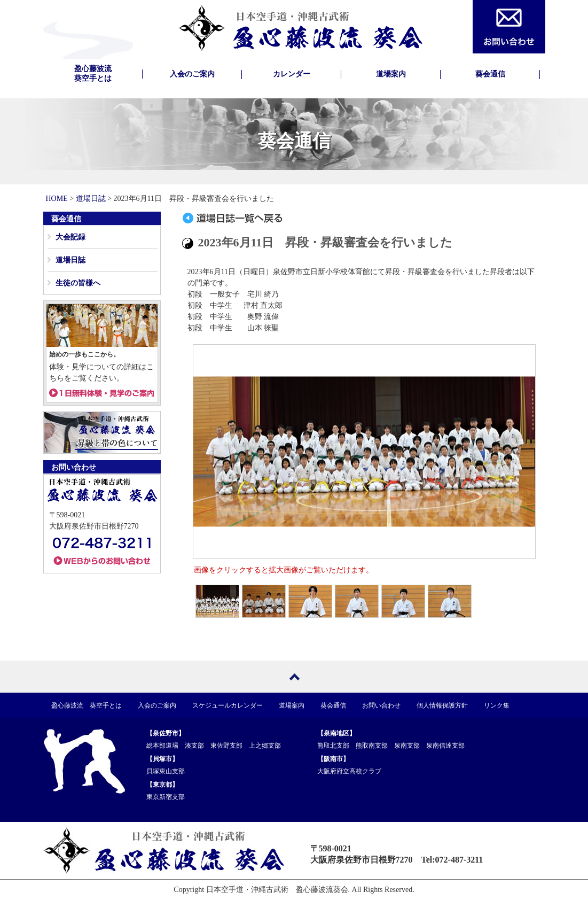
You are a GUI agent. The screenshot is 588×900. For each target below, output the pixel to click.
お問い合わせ (381, 705)
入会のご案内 (192, 74)
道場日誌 (91, 199)
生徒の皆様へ (78, 283)
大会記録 (70, 237)
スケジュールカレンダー (228, 705)
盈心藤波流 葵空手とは (87, 705)
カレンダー (292, 74)
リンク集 (497, 705)
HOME (57, 199)
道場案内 (391, 74)
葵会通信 (490, 74)
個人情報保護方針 (442, 705)
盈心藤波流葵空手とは (93, 73)
